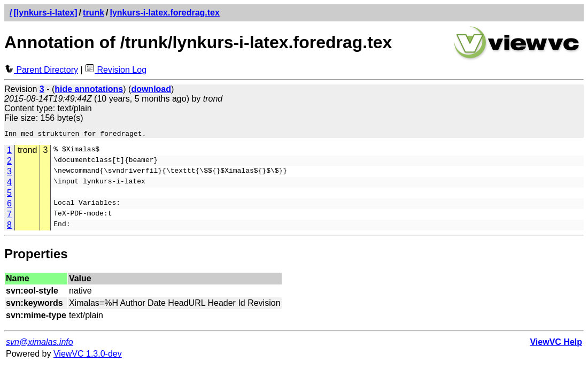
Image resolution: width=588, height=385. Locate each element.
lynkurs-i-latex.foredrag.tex (165, 13)
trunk (94, 13)
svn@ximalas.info (40, 344)
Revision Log (116, 70)
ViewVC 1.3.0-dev (88, 355)
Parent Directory (41, 70)
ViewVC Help (556, 344)
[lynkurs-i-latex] (45, 13)
